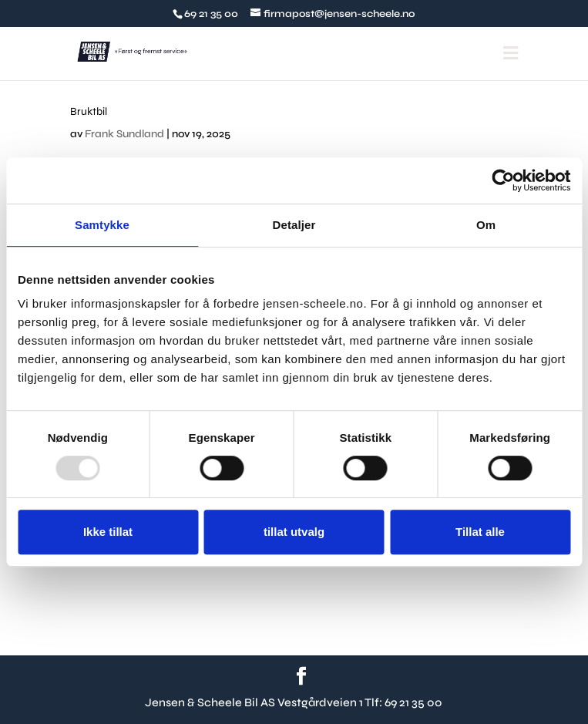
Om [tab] (486, 225)
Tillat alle (480, 532)
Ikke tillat (108, 532)
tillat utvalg (294, 532)
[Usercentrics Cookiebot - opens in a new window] (503, 180)
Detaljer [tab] (294, 225)
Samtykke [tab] (102, 225)
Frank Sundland (124, 134)
